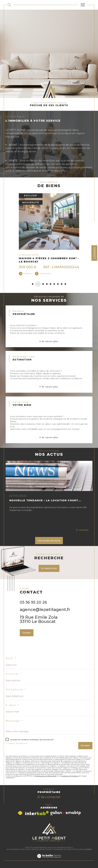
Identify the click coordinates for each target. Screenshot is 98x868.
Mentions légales (38, 849)
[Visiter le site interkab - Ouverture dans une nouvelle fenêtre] (37, 813)
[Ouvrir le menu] (83, 5)
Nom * (11, 658)
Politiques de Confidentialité (46, 776)
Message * (14, 721)
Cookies (88, 849)
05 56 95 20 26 (33, 602)
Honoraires (58, 849)
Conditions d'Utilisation (70, 776)
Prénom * (14, 674)
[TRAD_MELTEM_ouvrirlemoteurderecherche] (9, 5)
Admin (49, 849)
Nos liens (67, 849)
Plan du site (25, 849)
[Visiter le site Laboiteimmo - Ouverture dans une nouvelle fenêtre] (49, 859)
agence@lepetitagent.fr (45, 609)
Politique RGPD (78, 849)
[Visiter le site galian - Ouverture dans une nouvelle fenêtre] (66, 813)
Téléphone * (16, 690)
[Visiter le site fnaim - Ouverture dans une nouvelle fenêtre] (20, 813)
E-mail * (13, 705)
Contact (94, 253)
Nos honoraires (13, 849)
